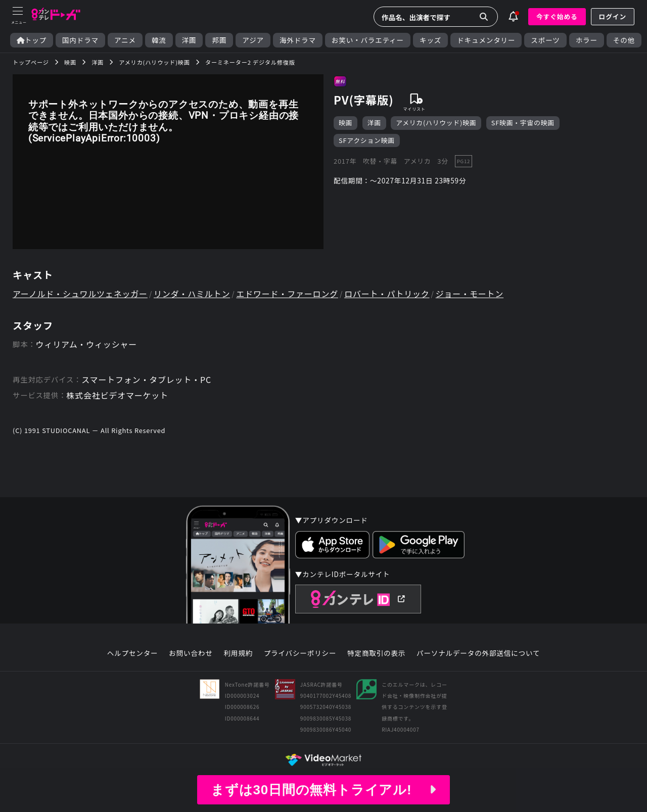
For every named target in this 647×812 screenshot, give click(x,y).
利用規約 (238, 653)
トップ (32, 40)
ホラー (587, 40)
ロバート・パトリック (387, 294)
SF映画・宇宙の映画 (523, 123)
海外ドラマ (298, 40)
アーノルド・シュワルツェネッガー (80, 294)
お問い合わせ (191, 653)
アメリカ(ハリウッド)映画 (436, 123)
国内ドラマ (80, 40)
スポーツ (545, 40)
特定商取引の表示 (376, 653)
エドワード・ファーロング (287, 294)
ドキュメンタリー (486, 40)
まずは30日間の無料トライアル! (323, 790)
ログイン (613, 16)
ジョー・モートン (470, 294)
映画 (345, 123)
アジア (253, 40)
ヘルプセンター (133, 653)
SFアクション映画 (367, 140)
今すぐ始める (557, 16)
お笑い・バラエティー (368, 40)
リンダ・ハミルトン (192, 294)
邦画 (219, 40)
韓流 (159, 40)
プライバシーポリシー (300, 653)
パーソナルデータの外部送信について (478, 653)
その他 (624, 40)
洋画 (189, 40)
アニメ (125, 40)
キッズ (430, 40)
